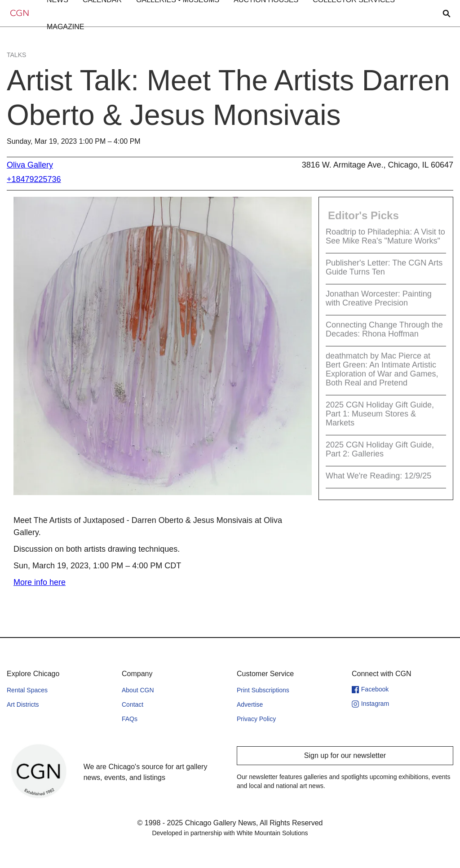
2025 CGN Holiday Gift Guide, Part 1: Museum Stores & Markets (380, 414)
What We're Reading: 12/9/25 (378, 476)
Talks (16, 55)
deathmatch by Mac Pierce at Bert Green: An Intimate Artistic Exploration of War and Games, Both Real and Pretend (382, 369)
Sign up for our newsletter (345, 755)
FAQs (130, 719)
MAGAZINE (66, 27)
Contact (133, 704)
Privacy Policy (256, 719)
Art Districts (23, 704)
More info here (40, 582)
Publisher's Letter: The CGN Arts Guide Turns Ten (384, 267)
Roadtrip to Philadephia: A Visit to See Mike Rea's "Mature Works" (385, 236)
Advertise (250, 704)
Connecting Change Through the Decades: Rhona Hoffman (384, 329)
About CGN (138, 690)
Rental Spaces (27, 690)
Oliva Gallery (30, 165)
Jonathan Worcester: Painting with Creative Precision (379, 298)
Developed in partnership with (230, 833)
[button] (66, 27)
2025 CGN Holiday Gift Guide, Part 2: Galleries (380, 449)
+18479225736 (34, 179)
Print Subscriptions (263, 690)
